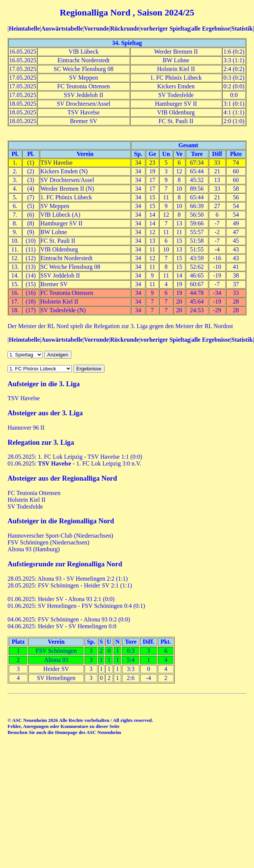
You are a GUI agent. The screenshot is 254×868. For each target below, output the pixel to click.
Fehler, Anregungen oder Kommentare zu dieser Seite (63, 726)
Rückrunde (125, 29)
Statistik (242, 29)
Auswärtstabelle (62, 29)
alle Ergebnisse (211, 29)
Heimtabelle (24, 29)
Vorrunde (96, 29)
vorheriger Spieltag (165, 29)
